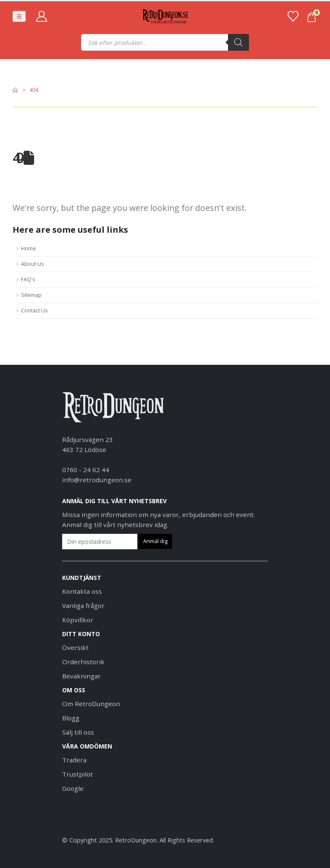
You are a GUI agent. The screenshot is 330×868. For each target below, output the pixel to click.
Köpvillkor (78, 620)
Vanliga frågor (83, 606)
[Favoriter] (293, 16)
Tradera (74, 760)
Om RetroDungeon (91, 704)
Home (29, 248)
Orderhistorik (83, 662)
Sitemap (31, 295)
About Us (33, 264)
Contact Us (34, 311)
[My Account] (41, 16)
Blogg (71, 718)
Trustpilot (77, 774)
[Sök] (238, 42)
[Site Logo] (165, 17)
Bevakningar (81, 676)
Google (73, 788)
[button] (19, 16)
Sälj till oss (78, 732)
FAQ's (28, 279)
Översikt (75, 647)
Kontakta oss (82, 591)
